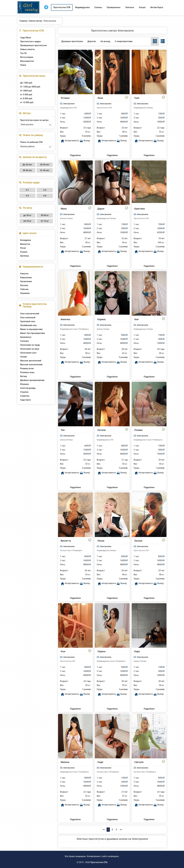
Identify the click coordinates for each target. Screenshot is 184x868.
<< (104, 830)
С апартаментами (124, 41)
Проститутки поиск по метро (34, 120)
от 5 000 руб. (26, 95)
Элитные (130, 7)
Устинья (65, 98)
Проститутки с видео (30, 41)
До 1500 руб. (26, 83)
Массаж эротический (31, 361)
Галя (137, 98)
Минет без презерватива (32, 333)
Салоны (98, 7)
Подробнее (75, 155)
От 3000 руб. (26, 91)
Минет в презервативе (31, 329)
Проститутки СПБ (62, 7)
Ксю (63, 651)
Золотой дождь (28, 388)
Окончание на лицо (30, 349)
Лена (100, 98)
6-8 (45, 196)
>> (121, 830)
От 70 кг (45, 221)
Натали (101, 430)
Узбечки (24, 289)
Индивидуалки (82, 7)
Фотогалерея (27, 57)
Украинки (25, 293)
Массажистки (27, 61)
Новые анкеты (27, 49)
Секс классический (30, 314)
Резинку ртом (27, 368)
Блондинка (26, 240)
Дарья (101, 209)
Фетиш (24, 376)
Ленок (101, 541)
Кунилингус (26, 337)
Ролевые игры (27, 372)
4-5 (27, 196)
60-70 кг (27, 221)
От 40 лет (45, 170)
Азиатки (24, 274)
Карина (101, 319)
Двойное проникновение (32, 380)
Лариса (101, 651)
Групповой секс (28, 321)
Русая (23, 248)
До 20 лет (27, 165)
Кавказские (26, 278)
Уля (63, 430)
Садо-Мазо (26, 38)
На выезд (105, 41)
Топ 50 (23, 53)
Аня (136, 319)
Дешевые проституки (72, 41)
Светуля (139, 762)
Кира (137, 651)
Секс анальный (28, 317)
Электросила (69, 104)
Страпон (24, 392)
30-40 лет (27, 170)
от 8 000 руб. (26, 98)
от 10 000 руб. (27, 102)
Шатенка (25, 256)
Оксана (138, 541)
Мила (64, 209)
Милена (65, 762)
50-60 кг (45, 215)
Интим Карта (157, 7)
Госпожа (24, 341)
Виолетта (66, 541)
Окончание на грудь (30, 345)
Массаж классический (31, 365)
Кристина (140, 209)
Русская (24, 285)
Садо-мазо (25, 400)
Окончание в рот (28, 353)
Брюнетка (25, 244)
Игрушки (24, 384)
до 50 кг (27, 215)
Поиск (23, 65)
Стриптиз (25, 396)
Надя (100, 762)
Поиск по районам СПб (31, 142)
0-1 (27, 190)
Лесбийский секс (29, 325)
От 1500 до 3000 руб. (30, 87)
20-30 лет (45, 165)
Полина (138, 430)
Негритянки (26, 281)
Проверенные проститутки (33, 45)
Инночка (65, 319)
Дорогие (92, 41)
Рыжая (24, 252)
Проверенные (114, 7)
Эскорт (142, 7)
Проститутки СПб (99, 862)
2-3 (45, 190)
